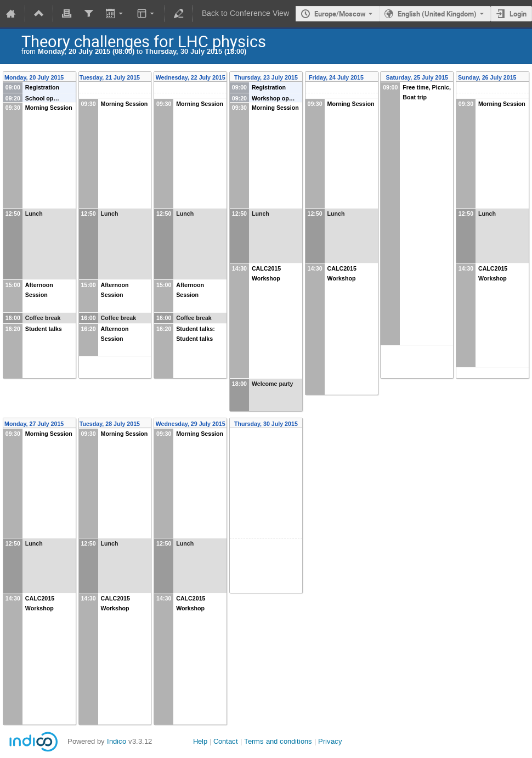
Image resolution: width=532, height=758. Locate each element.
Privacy (330, 741)
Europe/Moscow (340, 14)
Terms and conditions (278, 741)
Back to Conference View (245, 13)
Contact (226, 741)
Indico (117, 741)
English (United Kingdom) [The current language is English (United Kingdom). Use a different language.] (437, 14)
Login (518, 14)
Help (200, 741)
